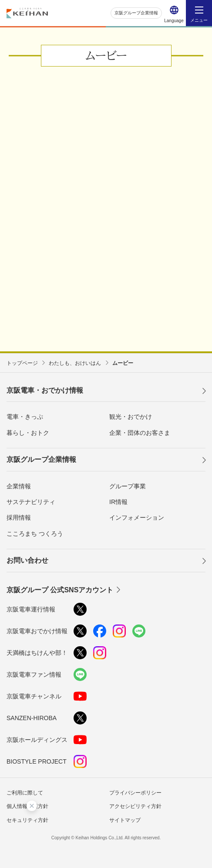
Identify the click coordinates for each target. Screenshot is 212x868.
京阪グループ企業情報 (136, 13)
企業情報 (19, 486)
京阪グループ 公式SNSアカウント (60, 590)
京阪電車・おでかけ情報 (45, 390)
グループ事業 (128, 486)
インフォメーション (137, 517)
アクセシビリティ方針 (135, 806)
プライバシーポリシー (135, 793)
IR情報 (118, 502)
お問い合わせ (27, 560)
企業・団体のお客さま (140, 433)
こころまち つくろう (35, 534)
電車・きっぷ (25, 417)
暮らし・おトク (28, 433)
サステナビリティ (31, 502)
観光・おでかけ (131, 417)
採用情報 (19, 517)
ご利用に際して (25, 793)
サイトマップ (125, 820)
